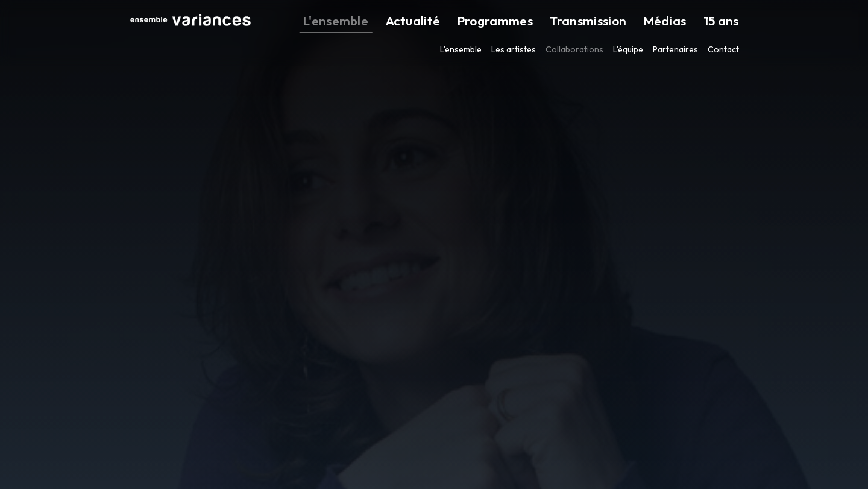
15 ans (727, 21)
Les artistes (514, 49)
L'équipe (628, 49)
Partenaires (675, 49)
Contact (723, 49)
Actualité (482, 21)
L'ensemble (421, 21)
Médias (683, 21)
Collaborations (574, 49)
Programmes (547, 21)
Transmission (622, 21)
